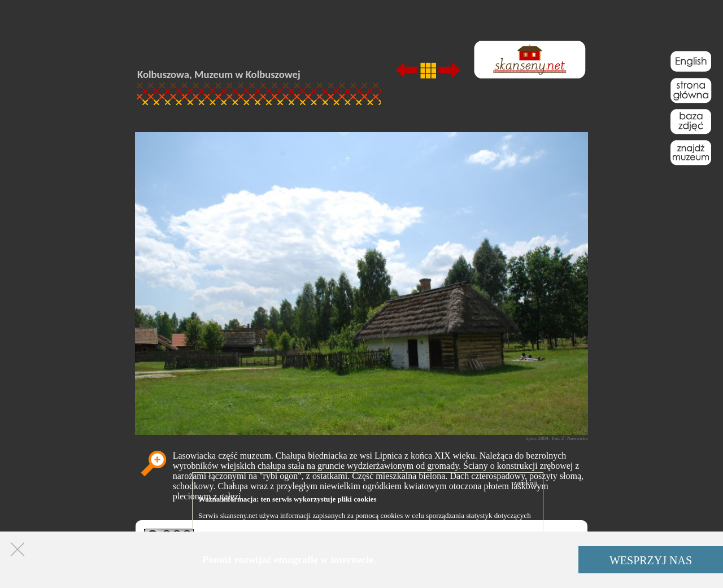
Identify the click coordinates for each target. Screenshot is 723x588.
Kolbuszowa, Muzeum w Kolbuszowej (219, 74)
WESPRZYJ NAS (651, 560)
